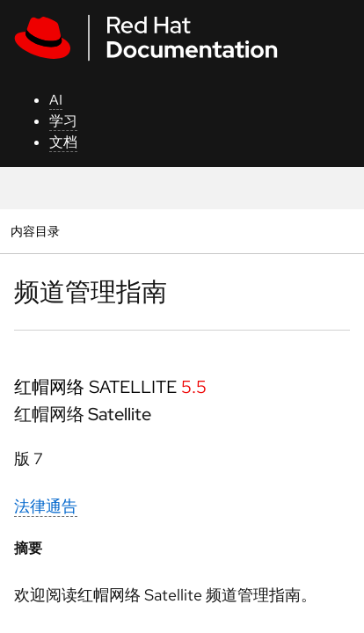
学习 (63, 121)
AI (56, 100)
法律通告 (46, 506)
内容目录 (35, 231)
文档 (63, 142)
